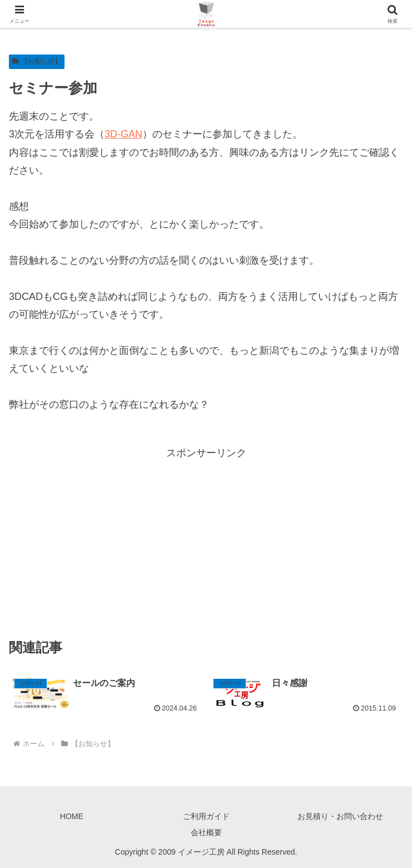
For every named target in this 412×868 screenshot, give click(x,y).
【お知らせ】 (37, 61)
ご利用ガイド (206, 816)
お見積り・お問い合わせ (340, 816)
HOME (72, 816)
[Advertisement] (206, 540)
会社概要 (206, 832)
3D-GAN (123, 134)
